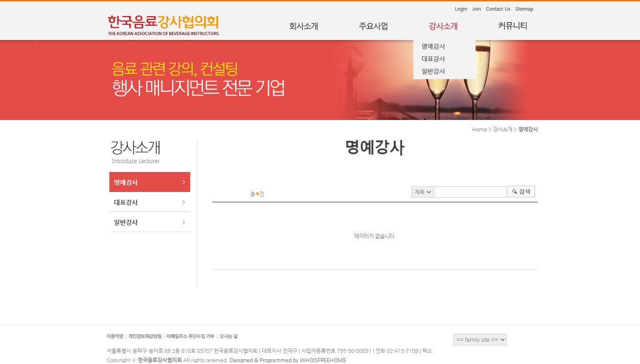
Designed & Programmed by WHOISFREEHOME (288, 360)
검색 (525, 191)
